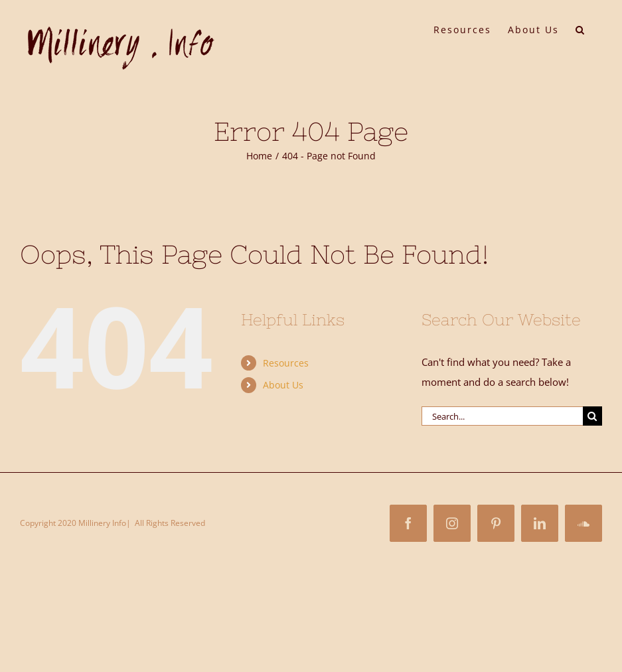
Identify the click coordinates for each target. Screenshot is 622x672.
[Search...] (502, 416)
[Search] (592, 416)
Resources (286, 363)
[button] (581, 29)
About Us (283, 385)
